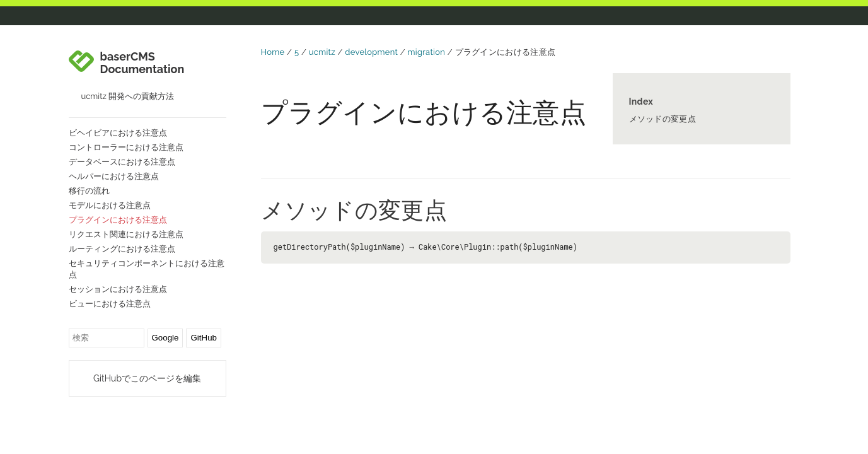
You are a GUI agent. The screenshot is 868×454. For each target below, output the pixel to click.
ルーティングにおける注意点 (122, 249)
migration (427, 52)
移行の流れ (89, 191)
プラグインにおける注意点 (118, 220)
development (371, 52)
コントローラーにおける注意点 (126, 147)
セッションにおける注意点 (118, 289)
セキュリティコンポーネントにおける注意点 (147, 269)
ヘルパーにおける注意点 (114, 176)
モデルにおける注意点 (110, 205)
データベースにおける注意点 (122, 162)
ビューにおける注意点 (110, 304)
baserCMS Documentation (142, 63)
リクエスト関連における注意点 (126, 234)
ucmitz (322, 52)
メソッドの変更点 (663, 119)
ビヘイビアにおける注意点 (118, 133)
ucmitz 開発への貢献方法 (128, 96)
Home (273, 52)
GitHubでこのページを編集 (147, 378)
